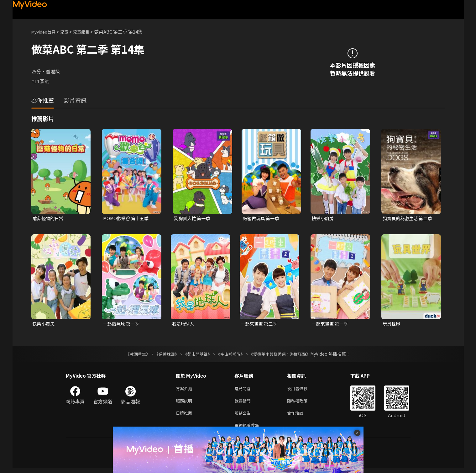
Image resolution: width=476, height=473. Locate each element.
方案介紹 (185, 390)
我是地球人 (184, 324)
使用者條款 (303, 390)
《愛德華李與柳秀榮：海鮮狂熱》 (284, 355)
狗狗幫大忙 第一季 (193, 218)
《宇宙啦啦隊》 (231, 355)
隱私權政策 (303, 403)
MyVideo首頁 (46, 32)
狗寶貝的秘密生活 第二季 (409, 218)
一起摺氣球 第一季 (122, 324)
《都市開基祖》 (196, 355)
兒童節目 (88, 32)
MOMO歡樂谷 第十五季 (128, 218)
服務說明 (185, 403)
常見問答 (244, 390)
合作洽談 (300, 416)
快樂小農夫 (44, 324)
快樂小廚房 (324, 218)
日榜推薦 (185, 416)
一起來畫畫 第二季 (260, 324)
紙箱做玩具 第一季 (262, 218)
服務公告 (244, 416)
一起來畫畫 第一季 (331, 324)
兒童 (69, 32)
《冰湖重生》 (133, 355)
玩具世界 (392, 324)
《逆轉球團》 (163, 355)
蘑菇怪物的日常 (49, 218)
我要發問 (244, 403)
